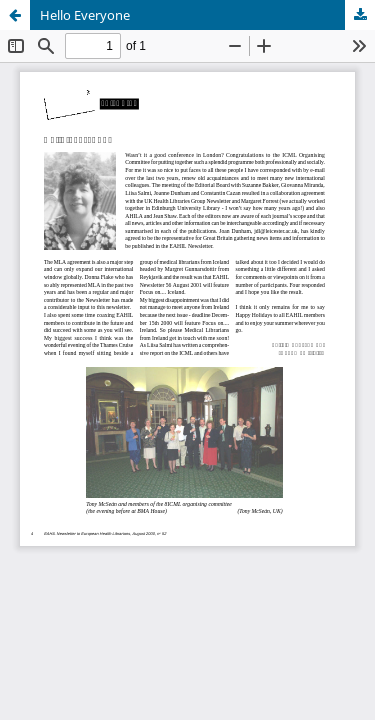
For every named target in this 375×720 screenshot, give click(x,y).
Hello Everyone (85, 15)
